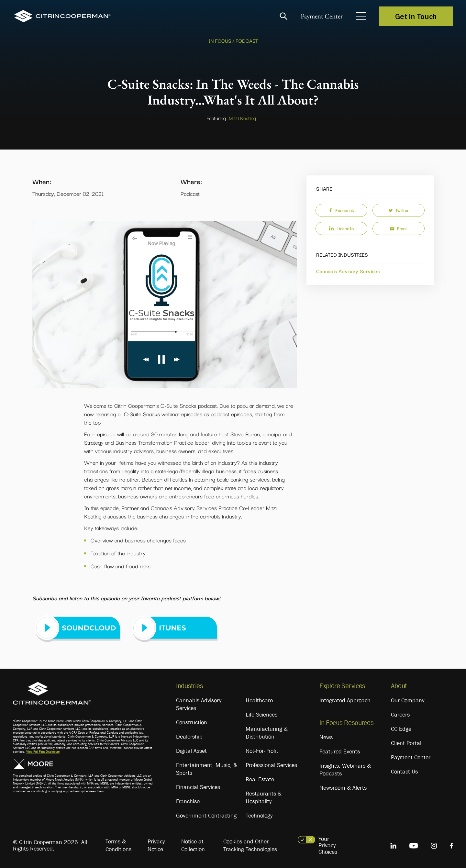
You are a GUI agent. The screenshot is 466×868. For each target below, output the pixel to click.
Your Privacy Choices (328, 845)
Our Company (408, 700)
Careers (400, 715)
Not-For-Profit (262, 751)
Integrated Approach (345, 700)
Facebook (341, 210)
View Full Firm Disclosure (43, 752)
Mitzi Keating (242, 118)
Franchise (188, 801)
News (326, 737)
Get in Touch (416, 16)
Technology (259, 816)
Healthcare (259, 700)
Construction (192, 722)
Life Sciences (261, 715)
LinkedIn (341, 228)
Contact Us (404, 772)
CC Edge (401, 729)
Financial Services (198, 787)
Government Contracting (206, 816)
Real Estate (260, 779)
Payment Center (320, 16)
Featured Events (340, 751)
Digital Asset (191, 751)
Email (399, 228)
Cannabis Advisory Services (348, 271)
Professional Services (271, 765)
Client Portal (406, 743)
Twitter (399, 210)
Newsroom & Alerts (343, 788)
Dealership (189, 737)
